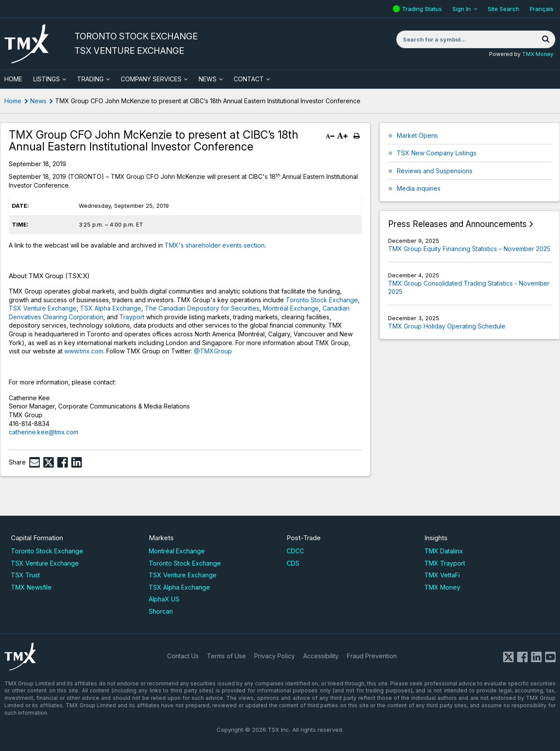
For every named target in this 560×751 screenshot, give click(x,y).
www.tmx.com (84, 351)
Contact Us (183, 656)
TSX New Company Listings (437, 153)
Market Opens (417, 135)
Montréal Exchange (291, 308)
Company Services (151, 79)
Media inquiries (419, 188)
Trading (90, 79)
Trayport (132, 317)
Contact (249, 79)
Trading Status (423, 9)
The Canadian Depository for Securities (202, 308)
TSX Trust (25, 575)
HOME (13, 79)
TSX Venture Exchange (43, 308)
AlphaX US (164, 599)
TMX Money (538, 54)
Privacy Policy (275, 656)
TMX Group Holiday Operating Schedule (447, 326)
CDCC (295, 551)
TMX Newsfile (31, 587)
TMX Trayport (445, 563)
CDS (293, 563)
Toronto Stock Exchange (322, 300)
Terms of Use (226, 656)
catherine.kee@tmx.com (44, 432)
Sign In (462, 9)
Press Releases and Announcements (457, 224)
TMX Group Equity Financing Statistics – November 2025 (469, 249)
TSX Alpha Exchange (111, 308)
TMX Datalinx (444, 551)
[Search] (546, 39)
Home (13, 101)
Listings (47, 79)
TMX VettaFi (442, 575)
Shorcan (161, 611)
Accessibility (321, 656)
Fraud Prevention (372, 656)
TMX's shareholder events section (215, 245)
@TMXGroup (213, 351)
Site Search (504, 9)
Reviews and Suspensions (435, 171)
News (208, 79)
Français (542, 9)
